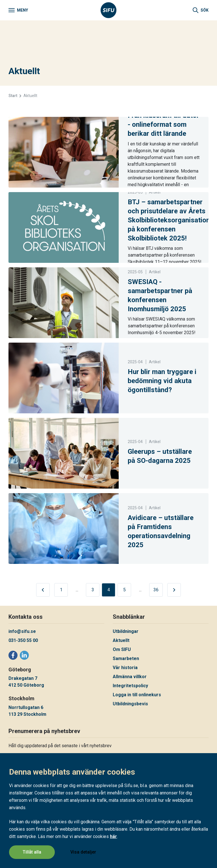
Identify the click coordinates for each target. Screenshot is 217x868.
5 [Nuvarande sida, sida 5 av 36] (124, 590)
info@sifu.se (22, 631)
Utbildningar (126, 631)
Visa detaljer (83, 852)
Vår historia (125, 668)
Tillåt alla (32, 852)
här (113, 837)
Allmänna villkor (130, 677)
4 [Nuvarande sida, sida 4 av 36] (109, 590)
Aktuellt (121, 640)
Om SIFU (122, 649)
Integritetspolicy (130, 686)
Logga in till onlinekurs (137, 695)
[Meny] (18, 10)
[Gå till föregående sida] (43, 590)
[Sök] (201, 10)
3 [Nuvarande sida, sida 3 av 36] (93, 590)
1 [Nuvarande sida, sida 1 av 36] (61, 590)
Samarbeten (126, 658)
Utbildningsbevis (130, 704)
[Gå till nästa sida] (174, 590)
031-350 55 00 (23, 640)
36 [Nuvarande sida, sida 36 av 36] (156, 590)
